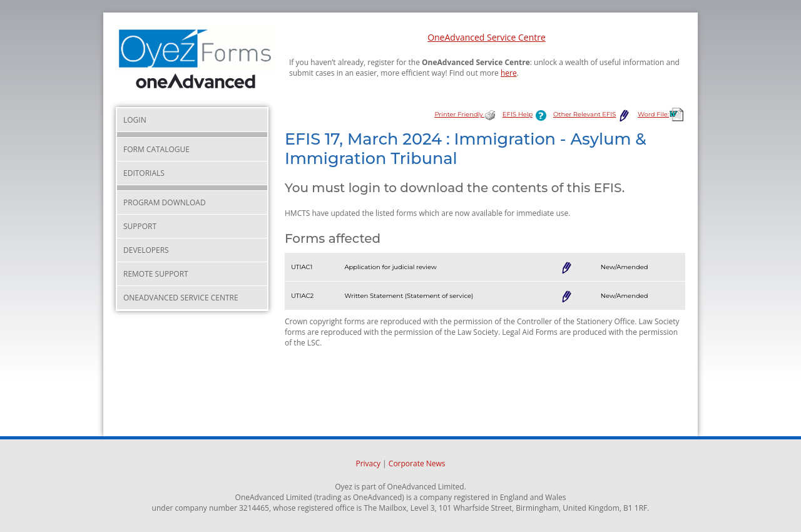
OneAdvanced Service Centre (487, 37)
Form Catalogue (156, 149)
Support (140, 226)
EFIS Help (527, 114)
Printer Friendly (465, 114)
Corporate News (417, 463)
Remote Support (156, 274)
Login (135, 120)
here (509, 73)
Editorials (144, 173)
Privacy (368, 463)
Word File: (661, 114)
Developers (146, 250)
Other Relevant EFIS (592, 114)
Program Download (165, 202)
